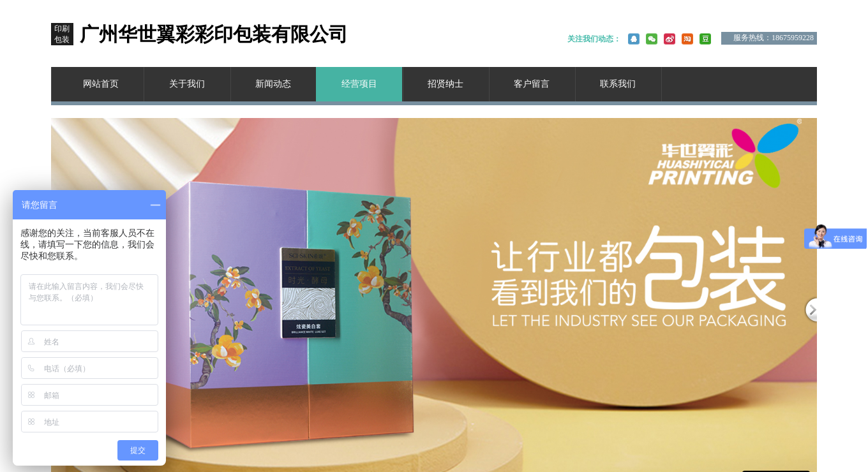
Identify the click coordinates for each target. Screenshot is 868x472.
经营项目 (359, 84)
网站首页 (101, 84)
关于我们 (187, 84)
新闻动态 (273, 84)
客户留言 (532, 84)
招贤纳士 (445, 84)
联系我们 (618, 84)
